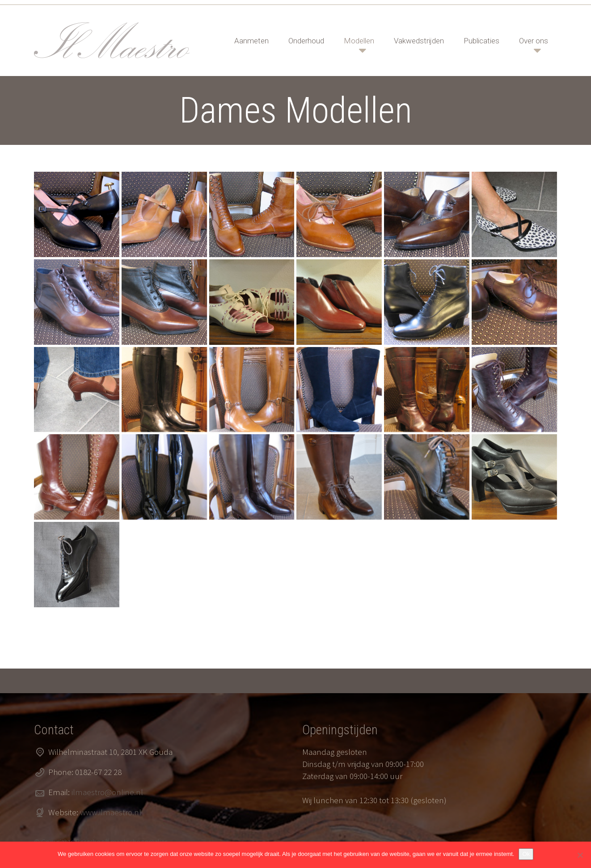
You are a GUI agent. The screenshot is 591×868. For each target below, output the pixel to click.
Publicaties (481, 41)
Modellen (359, 41)
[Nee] (580, 855)
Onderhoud (306, 41)
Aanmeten (251, 41)
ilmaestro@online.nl (107, 792)
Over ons (534, 41)
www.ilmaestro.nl (111, 812)
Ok (526, 854)
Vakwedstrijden (419, 41)
